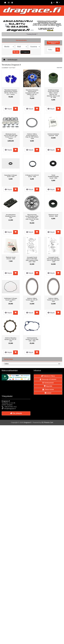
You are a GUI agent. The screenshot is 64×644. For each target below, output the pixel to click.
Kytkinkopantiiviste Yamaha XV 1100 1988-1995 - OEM (32, 339)
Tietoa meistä (48, 389)
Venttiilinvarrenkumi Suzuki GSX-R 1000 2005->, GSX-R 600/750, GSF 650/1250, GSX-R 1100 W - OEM (53, 94)
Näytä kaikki (59, 68)
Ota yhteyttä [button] (16, 413)
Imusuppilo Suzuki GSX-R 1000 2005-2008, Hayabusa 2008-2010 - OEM (32, 259)
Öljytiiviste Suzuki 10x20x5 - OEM (53, 215)
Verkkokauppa (12, 60)
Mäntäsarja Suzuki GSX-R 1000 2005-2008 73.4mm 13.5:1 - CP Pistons (11, 136)
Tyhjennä (25, 52)
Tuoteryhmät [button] (31, 34)
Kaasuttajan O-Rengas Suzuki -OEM (11, 176)
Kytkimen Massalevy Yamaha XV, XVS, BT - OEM (11, 339)
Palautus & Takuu (48, 376)
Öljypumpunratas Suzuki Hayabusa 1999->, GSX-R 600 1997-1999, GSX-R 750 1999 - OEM (32, 218)
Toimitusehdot (48, 383)
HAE (16, 52)
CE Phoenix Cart (47, 422)
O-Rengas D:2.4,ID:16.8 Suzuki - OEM (32, 176)
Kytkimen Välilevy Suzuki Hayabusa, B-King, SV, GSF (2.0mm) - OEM (32, 136)
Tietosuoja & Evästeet (48, 379)
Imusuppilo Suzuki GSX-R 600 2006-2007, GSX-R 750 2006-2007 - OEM (53, 259)
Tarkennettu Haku (53, 43)
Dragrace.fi (27, 422)
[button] (53, 3)
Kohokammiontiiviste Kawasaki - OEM (53, 135)
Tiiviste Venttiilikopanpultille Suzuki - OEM (53, 177)
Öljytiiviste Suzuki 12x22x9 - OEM (11, 258)
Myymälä (48, 386)
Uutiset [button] (48, 393)
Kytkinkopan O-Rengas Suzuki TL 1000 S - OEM (11, 300)
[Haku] (51, 50)
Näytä (8, 109)
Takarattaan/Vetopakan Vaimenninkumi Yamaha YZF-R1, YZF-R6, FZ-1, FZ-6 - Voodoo (11, 92)
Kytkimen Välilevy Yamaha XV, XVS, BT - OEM (32, 300)
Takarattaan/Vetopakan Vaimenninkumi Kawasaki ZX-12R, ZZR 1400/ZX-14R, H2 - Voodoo (32, 93)
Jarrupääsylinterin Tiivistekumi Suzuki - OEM (11, 216)
